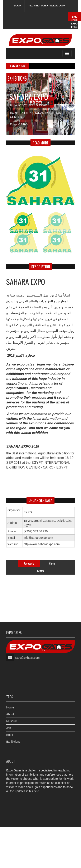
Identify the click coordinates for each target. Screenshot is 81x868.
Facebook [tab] (29, 563)
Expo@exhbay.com (27, 658)
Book (10, 735)
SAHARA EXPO (29, 96)
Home (10, 707)
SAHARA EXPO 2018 (23, 446)
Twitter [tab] (40, 571)
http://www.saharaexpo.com (42, 544)
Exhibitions (13, 742)
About (10, 714)
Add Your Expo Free (74, 22)
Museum (12, 721)
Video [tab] (52, 563)
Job (9, 728)
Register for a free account (48, 6)
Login (18, 6)
